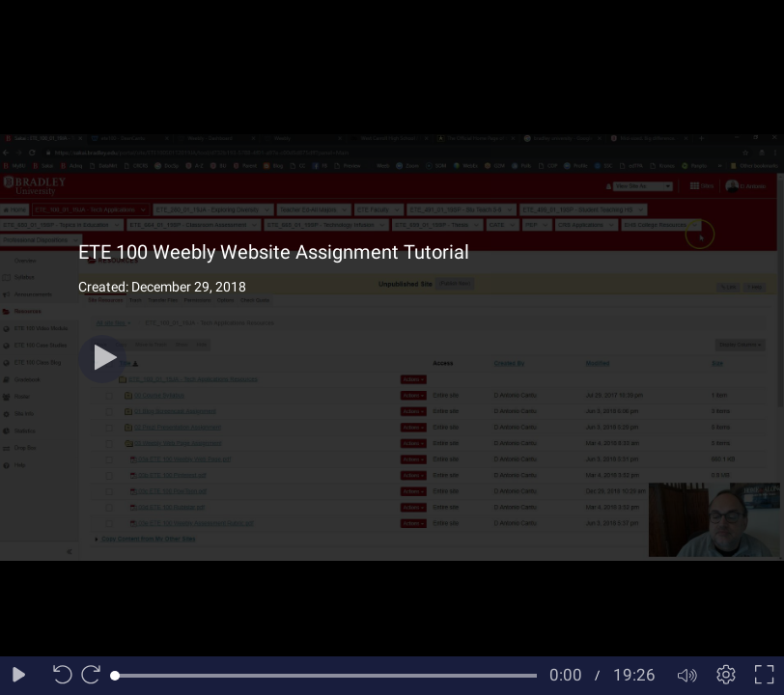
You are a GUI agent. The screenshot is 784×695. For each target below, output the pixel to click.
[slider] (326, 676)
